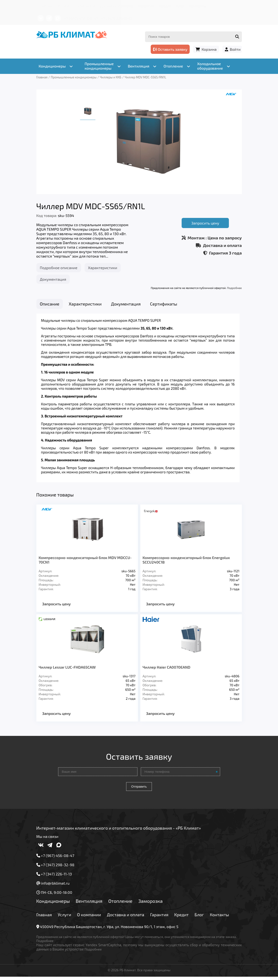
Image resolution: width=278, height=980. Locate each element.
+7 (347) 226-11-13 (117, 18)
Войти (235, 49)
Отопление (120, 904)
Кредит (165, 6)
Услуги (63, 6)
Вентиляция (89, 904)
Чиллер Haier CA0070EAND (167, 670)
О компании (85, 6)
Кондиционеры (53, 904)
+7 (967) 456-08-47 (81, 18)
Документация (53, 279)
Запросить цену (205, 223)
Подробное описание (59, 268)
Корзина (209, 49)
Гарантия (146, 6)
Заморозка (151, 904)
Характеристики (103, 268)
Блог (180, 6)
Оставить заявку (170, 49)
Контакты (198, 6)
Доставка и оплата (116, 6)
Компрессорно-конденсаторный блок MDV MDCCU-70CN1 (85, 563)
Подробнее (234, 288)
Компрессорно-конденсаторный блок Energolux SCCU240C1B (186, 563)
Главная (46, 6)
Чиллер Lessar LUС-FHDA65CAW (67, 670)
